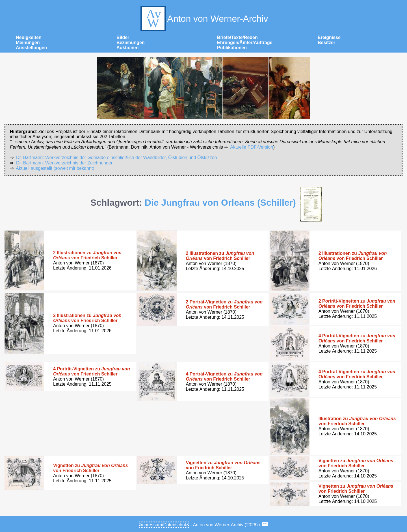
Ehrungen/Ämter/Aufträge (245, 43)
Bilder (123, 37)
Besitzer (326, 43)
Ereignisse (329, 37)
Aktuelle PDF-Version (252, 147)
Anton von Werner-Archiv (204, 19)
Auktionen (127, 48)
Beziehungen (131, 43)
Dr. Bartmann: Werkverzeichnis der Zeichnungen (65, 163)
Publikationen (232, 48)
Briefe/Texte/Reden (237, 37)
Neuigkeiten (29, 37)
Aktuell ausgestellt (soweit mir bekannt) (55, 168)
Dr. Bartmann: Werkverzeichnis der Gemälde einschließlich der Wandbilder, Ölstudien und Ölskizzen (117, 158)
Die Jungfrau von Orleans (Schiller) (220, 203)
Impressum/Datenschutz (164, 525)
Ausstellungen (31, 48)
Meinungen (28, 43)
